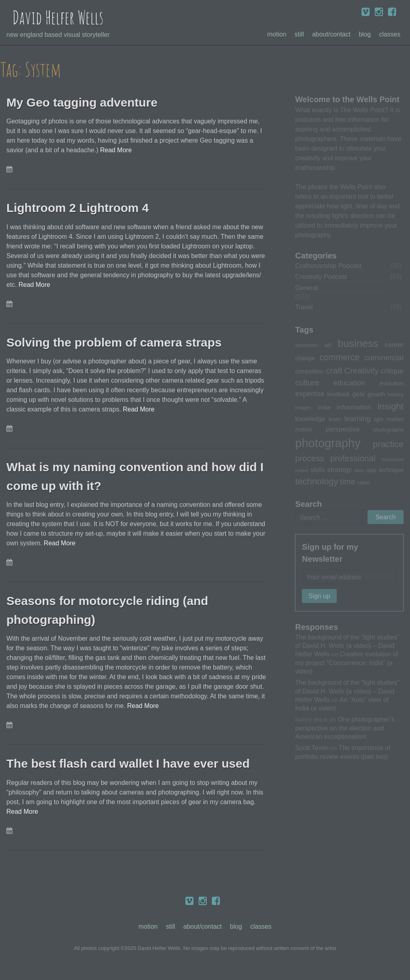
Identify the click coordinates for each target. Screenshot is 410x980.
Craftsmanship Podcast (328, 266)
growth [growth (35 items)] (376, 394)
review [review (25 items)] (302, 470)
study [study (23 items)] (359, 470)
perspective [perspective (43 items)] (343, 429)
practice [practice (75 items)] (388, 444)
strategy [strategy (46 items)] (339, 470)
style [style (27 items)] (371, 470)
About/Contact (331, 34)
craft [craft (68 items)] (334, 370)
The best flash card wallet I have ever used (132, 763)
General (306, 288)
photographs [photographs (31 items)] (388, 430)
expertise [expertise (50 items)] (310, 394)
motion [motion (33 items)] (303, 430)
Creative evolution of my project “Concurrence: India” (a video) (347, 662)
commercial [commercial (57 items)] (384, 358)
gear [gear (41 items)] (359, 394)
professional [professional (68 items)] (353, 458)
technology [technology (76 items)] (317, 481)
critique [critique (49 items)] (392, 371)
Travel (304, 307)
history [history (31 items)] (396, 394)
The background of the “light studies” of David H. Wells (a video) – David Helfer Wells (347, 646)
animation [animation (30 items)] (306, 345)
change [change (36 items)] (305, 358)
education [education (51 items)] (349, 383)
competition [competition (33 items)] (310, 371)
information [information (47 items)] (354, 407)
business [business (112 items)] (358, 343)
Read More (116, 150)
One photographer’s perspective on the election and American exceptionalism (345, 728)
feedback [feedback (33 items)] (339, 394)
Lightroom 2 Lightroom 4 (80, 208)
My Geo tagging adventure (84, 102)
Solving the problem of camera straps (118, 342)
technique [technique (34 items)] (391, 470)
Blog (365, 34)
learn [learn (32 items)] (335, 419)
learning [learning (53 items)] (358, 418)
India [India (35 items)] (324, 407)
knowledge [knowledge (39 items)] (310, 419)
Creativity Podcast (321, 277)
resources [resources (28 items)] (393, 460)
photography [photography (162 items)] (328, 443)
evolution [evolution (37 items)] (391, 383)
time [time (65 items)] (348, 481)
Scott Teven (312, 748)
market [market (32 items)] (395, 419)
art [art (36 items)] (328, 345)
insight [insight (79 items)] (391, 406)
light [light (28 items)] (379, 419)
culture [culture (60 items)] (307, 383)
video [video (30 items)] (363, 483)
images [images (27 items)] (303, 408)
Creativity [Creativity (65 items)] (362, 370)
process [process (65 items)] (310, 458)
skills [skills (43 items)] (318, 470)
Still (299, 34)
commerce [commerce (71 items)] (340, 357)
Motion (277, 34)
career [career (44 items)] (394, 345)
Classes (390, 34)
